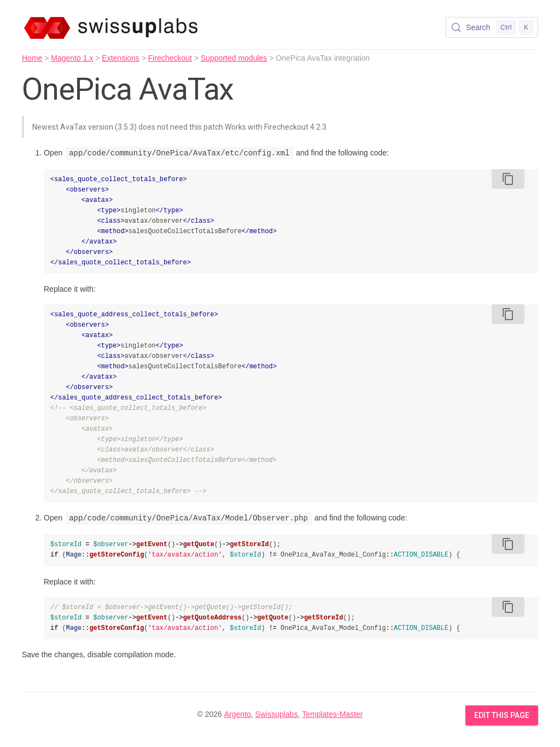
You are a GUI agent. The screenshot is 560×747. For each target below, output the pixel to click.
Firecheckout (170, 58)
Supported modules (234, 58)
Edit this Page (502, 715)
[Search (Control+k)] (492, 27)
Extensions (120, 58)
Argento (238, 714)
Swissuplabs (277, 714)
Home (32, 58)
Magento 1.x (72, 58)
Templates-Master (332, 714)
